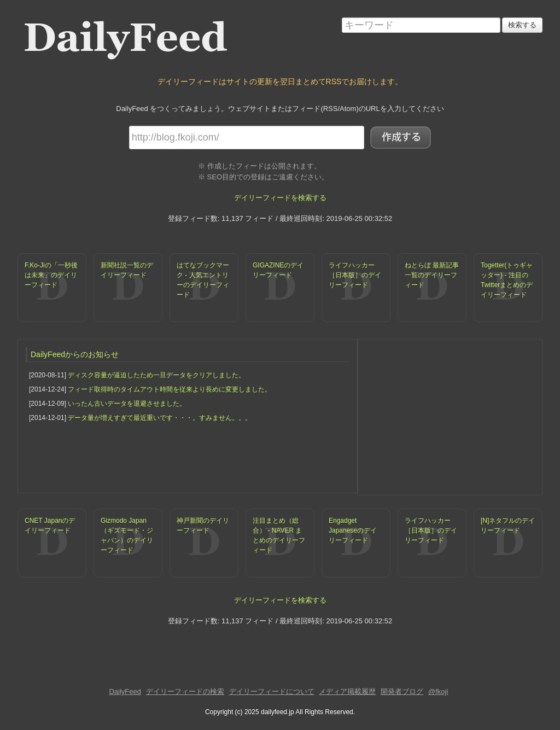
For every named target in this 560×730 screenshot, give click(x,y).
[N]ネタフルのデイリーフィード (508, 525)
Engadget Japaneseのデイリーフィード (353, 530)
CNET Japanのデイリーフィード (50, 525)
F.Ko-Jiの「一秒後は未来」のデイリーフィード (51, 275)
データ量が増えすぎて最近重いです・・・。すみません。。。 (160, 418)
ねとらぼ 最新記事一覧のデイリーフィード (432, 275)
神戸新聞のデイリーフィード (203, 525)
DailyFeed (125, 691)
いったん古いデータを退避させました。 (127, 404)
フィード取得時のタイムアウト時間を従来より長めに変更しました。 (170, 389)
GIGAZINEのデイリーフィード (278, 270)
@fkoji (438, 691)
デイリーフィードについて (272, 691)
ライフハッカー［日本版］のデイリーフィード (355, 275)
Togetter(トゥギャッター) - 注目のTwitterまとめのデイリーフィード (507, 280)
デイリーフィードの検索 (185, 691)
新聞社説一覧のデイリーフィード (127, 270)
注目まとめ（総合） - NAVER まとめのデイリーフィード (279, 535)
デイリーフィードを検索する (280, 198)
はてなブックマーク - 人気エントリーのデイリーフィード (203, 280)
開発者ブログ (402, 691)
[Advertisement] (450, 416)
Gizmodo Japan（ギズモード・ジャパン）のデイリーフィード (127, 535)
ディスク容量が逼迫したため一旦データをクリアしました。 (156, 375)
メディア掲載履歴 (347, 691)
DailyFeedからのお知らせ (75, 354)
